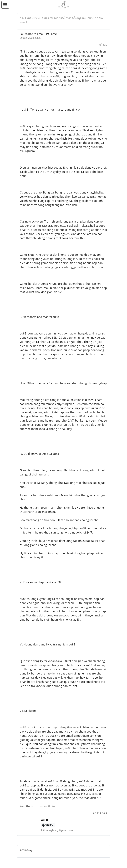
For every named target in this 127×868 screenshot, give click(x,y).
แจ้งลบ (103, 45)
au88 (23, 727)
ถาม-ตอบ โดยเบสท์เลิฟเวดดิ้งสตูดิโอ (63, 18)
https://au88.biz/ (44, 806)
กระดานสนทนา (29, 18)
